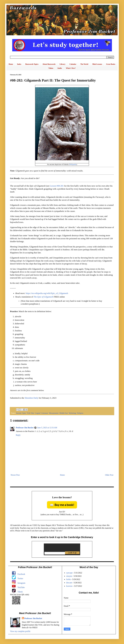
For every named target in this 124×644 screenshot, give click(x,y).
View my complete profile (20, 631)
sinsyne (69, 576)
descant (69, 583)
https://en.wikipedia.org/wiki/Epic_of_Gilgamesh (47, 293)
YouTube (21, 587)
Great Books (111, 64)
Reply (18, 435)
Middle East (64, 413)
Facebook (21, 574)
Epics (24, 413)
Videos (51, 68)
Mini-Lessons (97, 64)
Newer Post (15, 475)
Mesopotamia (54, 413)
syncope (69, 573)
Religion (80, 413)
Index (19, 64)
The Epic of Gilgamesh (43, 297)
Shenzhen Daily (31, 398)
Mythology (73, 413)
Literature (45, 413)
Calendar (73, 64)
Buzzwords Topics (32, 64)
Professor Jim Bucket (25, 428)
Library (62, 64)
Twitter (20, 578)
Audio (60, 68)
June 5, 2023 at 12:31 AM (47, 428)
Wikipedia (73, 164)
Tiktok (20, 592)
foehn (68, 579)
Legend (38, 413)
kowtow (69, 586)
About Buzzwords (49, 64)
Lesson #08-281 (57, 186)
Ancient (19, 413)
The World (84, 64)
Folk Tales (31, 413)
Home (11, 64)
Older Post (109, 475)
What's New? (71, 68)
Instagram (21, 583)
